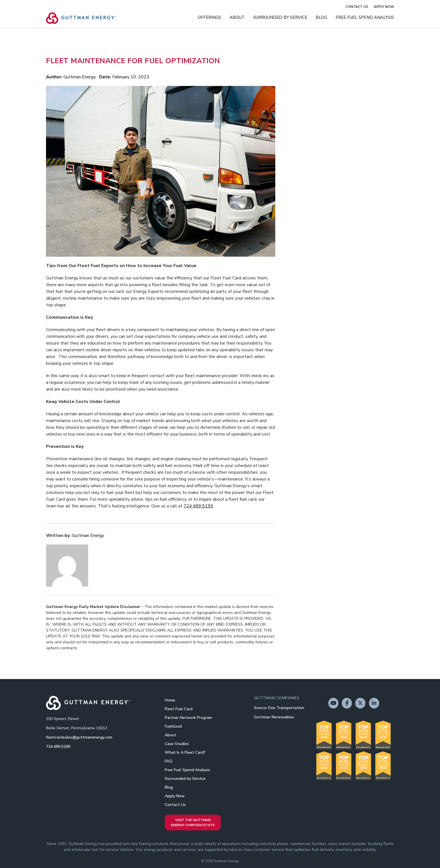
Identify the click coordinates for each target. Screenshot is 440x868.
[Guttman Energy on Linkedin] (374, 703)
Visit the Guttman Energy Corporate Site (193, 823)
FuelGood (173, 726)
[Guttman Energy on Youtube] (333, 703)
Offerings (209, 17)
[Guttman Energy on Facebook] (347, 703)
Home (170, 700)
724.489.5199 (198, 506)
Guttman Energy (80, 77)
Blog (321, 17)
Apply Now (384, 7)
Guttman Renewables (274, 717)
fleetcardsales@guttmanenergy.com (79, 737)
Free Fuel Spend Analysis (365, 17)
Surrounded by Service (280, 17)
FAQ (169, 761)
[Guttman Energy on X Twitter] (360, 703)
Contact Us (357, 7)
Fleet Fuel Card (179, 709)
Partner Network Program (188, 718)
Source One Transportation (279, 708)
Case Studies (177, 744)
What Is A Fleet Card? (185, 752)
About (237, 17)
